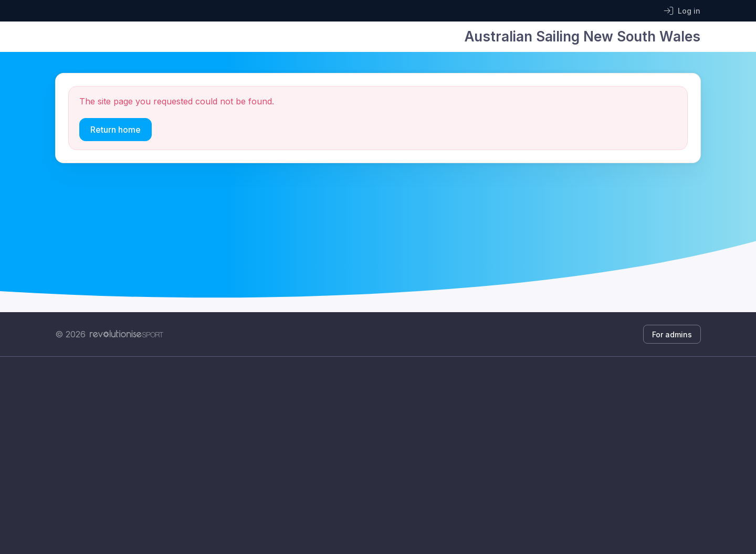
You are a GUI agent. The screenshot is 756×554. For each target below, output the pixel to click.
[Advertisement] (370, 455)
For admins (672, 334)
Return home (115, 130)
